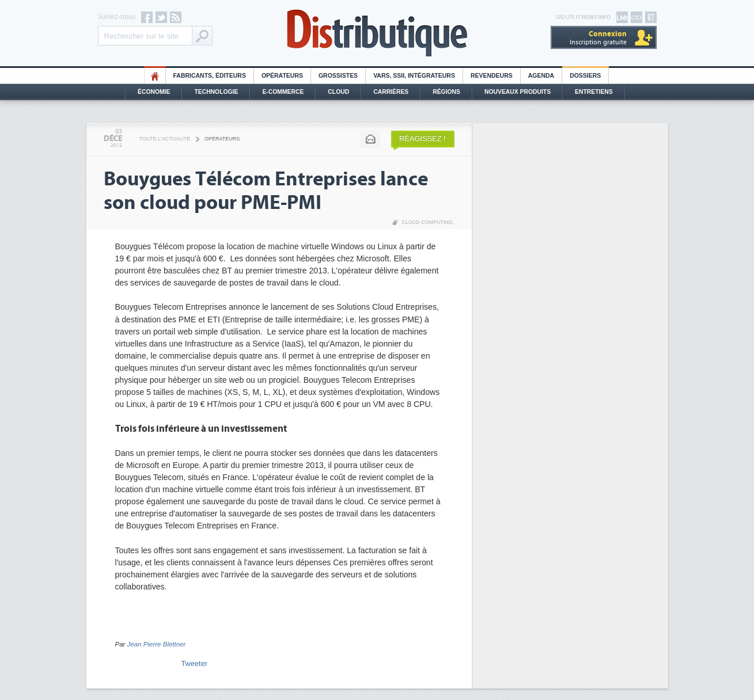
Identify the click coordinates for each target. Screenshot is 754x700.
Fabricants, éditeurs (210, 76)
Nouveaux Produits (518, 92)
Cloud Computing (427, 222)
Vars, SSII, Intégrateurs (414, 76)
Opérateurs (282, 76)
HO (155, 76)
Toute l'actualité (165, 139)
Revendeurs (492, 76)
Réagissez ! (422, 138)
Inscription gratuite (598, 38)
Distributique (377, 33)
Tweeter (195, 663)
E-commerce (283, 92)
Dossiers (585, 76)
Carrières (391, 92)
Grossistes (338, 76)
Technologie (216, 92)
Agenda (541, 76)
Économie (154, 92)
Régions (446, 92)
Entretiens (594, 92)
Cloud (338, 92)
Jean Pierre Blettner (157, 644)
